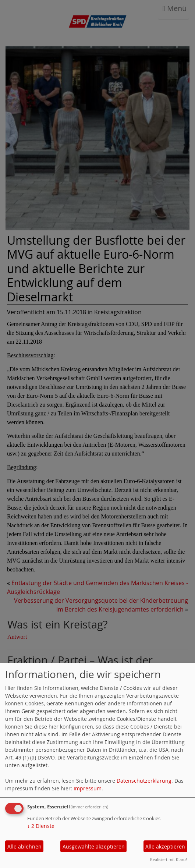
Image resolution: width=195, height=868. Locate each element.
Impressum (88, 788)
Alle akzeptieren (165, 846)
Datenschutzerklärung (144, 781)
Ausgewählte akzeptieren (94, 846)
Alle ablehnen (24, 846)
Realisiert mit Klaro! (169, 859)
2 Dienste (41, 826)
